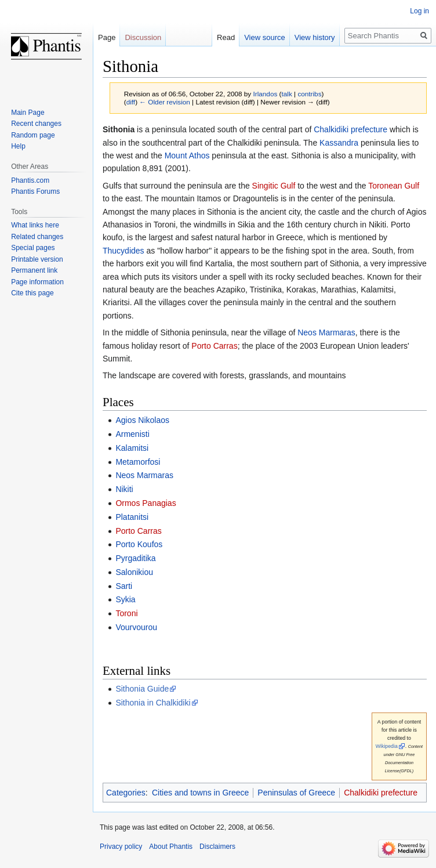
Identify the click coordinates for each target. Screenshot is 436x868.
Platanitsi (132, 517)
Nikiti (124, 489)
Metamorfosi (138, 462)
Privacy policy (121, 847)
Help (18, 146)
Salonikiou (134, 572)
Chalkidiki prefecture (350, 129)
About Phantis (171, 847)
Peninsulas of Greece (296, 793)
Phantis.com (30, 180)
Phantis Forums (35, 191)
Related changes (37, 237)
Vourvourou (136, 627)
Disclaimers (217, 847)
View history (315, 37)
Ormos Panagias (146, 503)
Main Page (28, 113)
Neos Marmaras (326, 332)
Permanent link (34, 270)
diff (131, 102)
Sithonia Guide (142, 689)
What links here (35, 225)
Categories (126, 793)
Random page (33, 135)
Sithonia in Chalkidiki (153, 703)
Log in (419, 11)
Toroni (126, 613)
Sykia (125, 599)
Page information (37, 282)
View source (265, 37)
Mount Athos (187, 155)
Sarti (124, 586)
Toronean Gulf (394, 186)
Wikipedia (387, 746)
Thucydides (123, 251)
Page (107, 37)
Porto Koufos (139, 544)
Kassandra (339, 143)
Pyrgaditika (135, 558)
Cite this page (32, 293)
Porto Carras (214, 346)
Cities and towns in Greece (200, 793)
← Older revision (165, 102)
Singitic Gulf (274, 186)
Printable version (37, 259)
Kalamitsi (132, 448)
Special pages (33, 248)
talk (286, 94)
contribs (309, 94)
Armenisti (132, 434)
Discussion (143, 37)
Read (226, 37)
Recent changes (36, 124)
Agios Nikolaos (142, 420)
